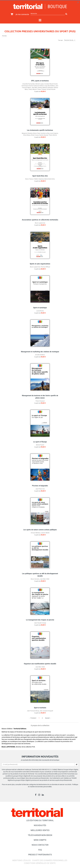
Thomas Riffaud (45, 267)
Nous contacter (40, 845)
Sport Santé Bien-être (40, 176)
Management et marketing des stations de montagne (40, 352)
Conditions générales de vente (40, 863)
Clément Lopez (39, 84)
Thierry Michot (33, 89)
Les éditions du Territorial (40, 820)
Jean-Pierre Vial (40, 489)
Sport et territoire (40, 708)
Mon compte (40, 840)
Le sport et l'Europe (40, 442)
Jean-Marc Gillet (45, 579)
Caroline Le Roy (45, 133)
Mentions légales (22, 860)
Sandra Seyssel (44, 135)
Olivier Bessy (27, 135)
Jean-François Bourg (33, 711)
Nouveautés (40, 825)
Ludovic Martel (45, 533)
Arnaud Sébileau (36, 533)
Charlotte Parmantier (28, 84)
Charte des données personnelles (50, 860)
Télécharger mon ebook (40, 835)
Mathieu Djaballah (48, 88)
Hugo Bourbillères (50, 86)
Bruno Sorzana (35, 579)
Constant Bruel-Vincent (51, 84)
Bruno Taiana (29, 179)
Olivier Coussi (35, 135)
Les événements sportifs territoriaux (40, 130)
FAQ (40, 850)
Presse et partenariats (40, 855)
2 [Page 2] (42, 718)
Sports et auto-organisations (40, 264)
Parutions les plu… (70, 40)
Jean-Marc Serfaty (37, 88)
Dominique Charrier (27, 86)
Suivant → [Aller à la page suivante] (48, 718)
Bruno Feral (37, 133)
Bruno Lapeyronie (40, 223)
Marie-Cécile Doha (50, 179)
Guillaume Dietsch (39, 86)
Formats (4, 36)
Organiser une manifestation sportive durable (40, 664)
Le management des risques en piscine (40, 620)
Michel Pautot (40, 445)
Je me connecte (22, 14)
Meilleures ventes (40, 830)
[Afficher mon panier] (11, 14)
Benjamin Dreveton (27, 133)
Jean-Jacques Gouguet (46, 711)
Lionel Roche (40, 311)
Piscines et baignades (40, 486)
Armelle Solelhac (40, 355)
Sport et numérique (40, 308)
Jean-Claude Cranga (40, 623)
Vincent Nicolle (51, 89)
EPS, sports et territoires (40, 81)
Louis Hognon (54, 133)
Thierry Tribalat (42, 89)
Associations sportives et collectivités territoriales (40, 220)
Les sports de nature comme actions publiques (40, 530)
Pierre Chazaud (40, 401)
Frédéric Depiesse (39, 179)
